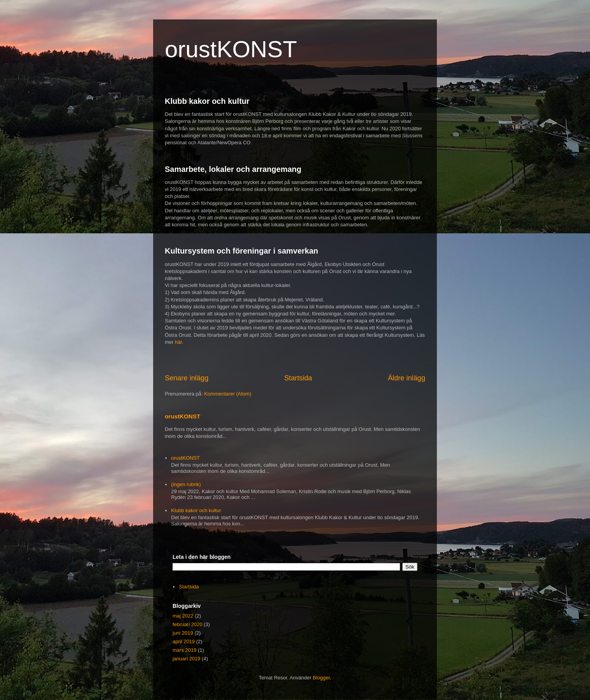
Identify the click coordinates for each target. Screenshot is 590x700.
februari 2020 (188, 624)
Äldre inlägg (407, 378)
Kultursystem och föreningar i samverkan (242, 251)
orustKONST (231, 49)
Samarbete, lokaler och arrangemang (233, 169)
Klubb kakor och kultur (207, 101)
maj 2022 (183, 616)
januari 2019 (187, 659)
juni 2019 (183, 633)
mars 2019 (184, 650)
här (178, 342)
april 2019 (184, 641)
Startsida (298, 378)
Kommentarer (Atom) (228, 394)
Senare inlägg (187, 378)
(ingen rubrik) (186, 484)
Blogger (321, 678)
